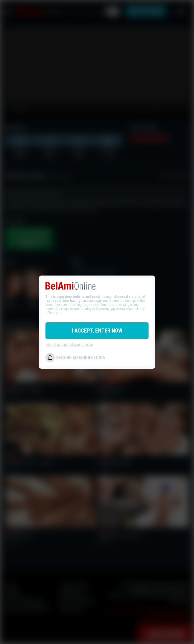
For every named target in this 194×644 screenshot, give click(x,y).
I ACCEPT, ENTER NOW (97, 331)
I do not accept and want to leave (69, 345)
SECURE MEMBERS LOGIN (81, 357)
